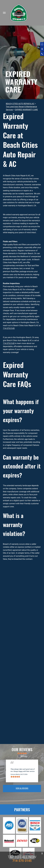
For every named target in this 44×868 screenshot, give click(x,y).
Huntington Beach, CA (19, 767)
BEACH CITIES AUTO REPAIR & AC (20, 104)
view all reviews (22, 788)
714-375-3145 (9, 328)
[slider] (22, 753)
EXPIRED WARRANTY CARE (26, 110)
